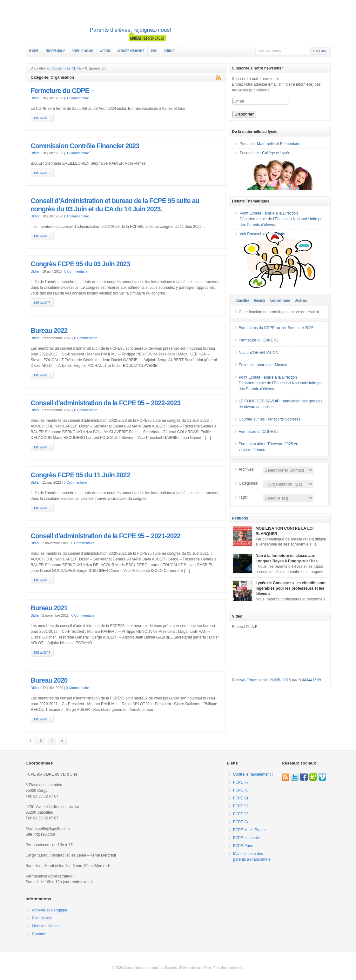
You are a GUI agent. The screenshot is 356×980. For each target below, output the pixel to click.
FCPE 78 (241, 790)
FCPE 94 (241, 822)
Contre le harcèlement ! (253, 774)
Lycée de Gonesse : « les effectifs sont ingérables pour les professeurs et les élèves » (291, 588)
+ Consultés (241, 300)
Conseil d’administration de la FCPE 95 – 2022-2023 (106, 403)
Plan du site (42, 918)
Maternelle (266, 144)
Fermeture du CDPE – (63, 91)
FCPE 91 (241, 798)
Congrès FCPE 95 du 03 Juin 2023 (81, 264)
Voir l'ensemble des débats (262, 234)
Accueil (58, 68)
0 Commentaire (78, 98)
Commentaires (280, 300)
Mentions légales (46, 926)
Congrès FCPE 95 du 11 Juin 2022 (81, 475)
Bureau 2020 (49, 680)
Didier (35, 98)
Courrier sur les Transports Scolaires (270, 419)
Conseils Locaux (83, 51)
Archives (301, 300)
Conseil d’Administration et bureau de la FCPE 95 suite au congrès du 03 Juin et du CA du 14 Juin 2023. (115, 205)
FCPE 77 (241, 782)
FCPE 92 (241, 806)
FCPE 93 (241, 814)
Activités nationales (131, 51)
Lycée (285, 153)
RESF (154, 51)
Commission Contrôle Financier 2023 (85, 146)
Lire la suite (42, 118)
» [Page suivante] (62, 741)
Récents (260, 300)
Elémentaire (290, 144)
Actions (105, 51)
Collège (269, 153)
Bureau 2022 (49, 331)
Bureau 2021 (49, 608)
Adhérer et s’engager (50, 910)
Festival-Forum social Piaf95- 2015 (262, 680)
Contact (169, 51)
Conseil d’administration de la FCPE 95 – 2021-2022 (106, 536)
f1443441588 (310, 680)
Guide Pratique (55, 51)
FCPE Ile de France (250, 830)
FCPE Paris (243, 846)
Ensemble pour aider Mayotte (264, 365)
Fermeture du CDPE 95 (259, 340)
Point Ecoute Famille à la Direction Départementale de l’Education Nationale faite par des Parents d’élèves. (282, 219)
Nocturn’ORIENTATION (259, 353)
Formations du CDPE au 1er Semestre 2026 (276, 328)
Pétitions (240, 518)
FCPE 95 (178, 23)
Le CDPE (34, 51)
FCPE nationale (246, 838)
